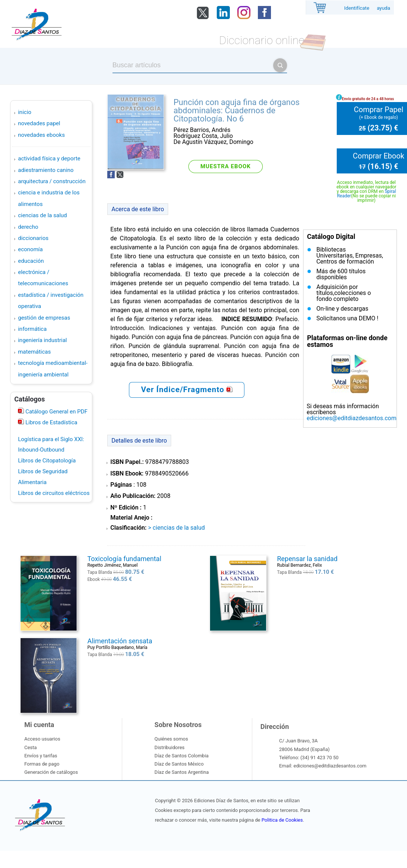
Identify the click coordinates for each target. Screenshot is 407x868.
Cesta (30, 747)
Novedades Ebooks (41, 135)
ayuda (383, 8)
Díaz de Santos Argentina (181, 772)
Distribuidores (169, 747)
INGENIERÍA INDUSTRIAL (42, 340)
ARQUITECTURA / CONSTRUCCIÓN (52, 181)
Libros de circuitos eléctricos (54, 493)
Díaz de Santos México (179, 764)
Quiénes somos (171, 739)
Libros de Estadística (51, 422)
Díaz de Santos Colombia (181, 756)
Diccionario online (262, 40)
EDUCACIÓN (31, 261)
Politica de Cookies (282, 820)
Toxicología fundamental (124, 559)
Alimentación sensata (120, 641)
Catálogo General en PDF (56, 412)
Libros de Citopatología (47, 461)
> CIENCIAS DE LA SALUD (176, 528)
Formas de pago (42, 764)
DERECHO (28, 227)
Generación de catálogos (51, 772)
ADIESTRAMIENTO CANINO (46, 170)
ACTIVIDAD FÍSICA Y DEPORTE (49, 158)
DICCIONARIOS (33, 238)
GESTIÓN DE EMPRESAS (44, 318)
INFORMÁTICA (32, 329)
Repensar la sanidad (307, 559)
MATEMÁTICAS (34, 352)
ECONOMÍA (30, 249)
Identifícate (357, 8)
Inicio (25, 112)
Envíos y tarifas (41, 756)
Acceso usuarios (42, 739)
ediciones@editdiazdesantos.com (351, 418)
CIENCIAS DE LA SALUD (42, 215)
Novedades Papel (39, 123)
